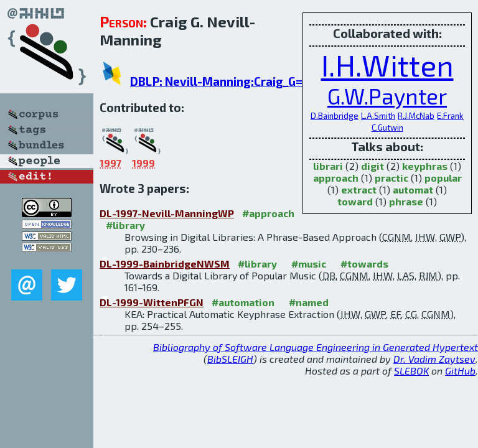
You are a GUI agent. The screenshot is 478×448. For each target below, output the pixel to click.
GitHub (460, 371)
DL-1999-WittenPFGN (152, 302)
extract (359, 189)
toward (355, 201)
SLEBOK (411, 371)
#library (125, 225)
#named (309, 302)
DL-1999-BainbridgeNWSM (165, 264)
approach (336, 178)
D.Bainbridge (335, 116)
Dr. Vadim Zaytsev (434, 359)
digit (373, 166)
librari (328, 166)
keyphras (425, 166)
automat (413, 189)
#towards (364, 264)
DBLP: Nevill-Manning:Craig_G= (216, 81)
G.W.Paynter (387, 96)
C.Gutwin (387, 128)
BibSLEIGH (230, 359)
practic (391, 178)
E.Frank (450, 116)
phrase (406, 201)
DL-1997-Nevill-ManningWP (167, 213)
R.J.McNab (416, 116)
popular (443, 178)
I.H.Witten (387, 65)
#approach (268, 213)
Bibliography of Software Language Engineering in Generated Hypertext (316, 347)
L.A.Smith (378, 116)
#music (309, 264)
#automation (243, 302)
